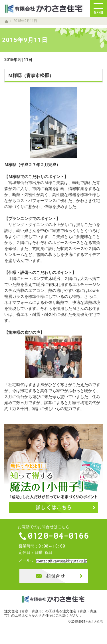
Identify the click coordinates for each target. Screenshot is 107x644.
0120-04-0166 (59, 536)
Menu (98, 9)
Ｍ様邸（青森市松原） (31, 75)
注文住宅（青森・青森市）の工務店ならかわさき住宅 (51, 614)
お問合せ (54, 577)
